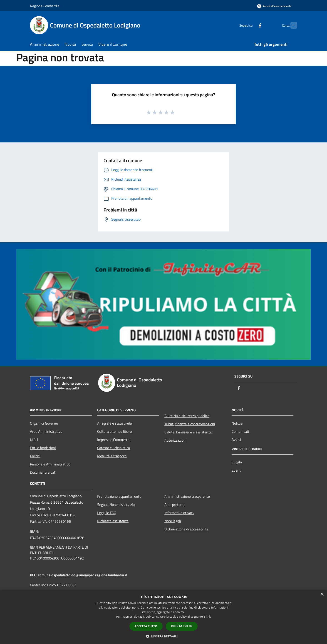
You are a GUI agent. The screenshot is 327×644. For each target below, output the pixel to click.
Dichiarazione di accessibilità (186, 529)
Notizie (237, 423)
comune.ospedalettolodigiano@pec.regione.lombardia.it (83, 575)
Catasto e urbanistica (114, 448)
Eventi (237, 470)
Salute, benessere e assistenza (188, 432)
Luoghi (237, 462)
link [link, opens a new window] (208, 617)
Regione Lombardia (45, 6)
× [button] (322, 595)
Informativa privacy (179, 513)
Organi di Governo (44, 423)
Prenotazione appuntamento (119, 496)
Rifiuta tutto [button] (182, 626)
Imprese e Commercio (114, 440)
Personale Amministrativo (50, 464)
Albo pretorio (174, 505)
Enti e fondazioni (43, 448)
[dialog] (163, 617)
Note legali (173, 521)
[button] (163, 636)
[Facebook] (251, 25)
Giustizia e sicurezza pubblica (187, 416)
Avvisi (236, 440)
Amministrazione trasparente (187, 496)
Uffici (34, 440)
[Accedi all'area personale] (274, 6)
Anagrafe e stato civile (114, 423)
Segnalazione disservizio (116, 505)
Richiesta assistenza (113, 521)
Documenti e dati (43, 472)
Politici (35, 456)
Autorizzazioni (175, 440)
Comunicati (240, 431)
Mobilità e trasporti (112, 456)
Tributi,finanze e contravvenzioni (190, 424)
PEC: (34, 575)
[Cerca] (292, 25)
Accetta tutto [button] (146, 626)
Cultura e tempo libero (114, 431)
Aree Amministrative (46, 431)
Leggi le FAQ (107, 513)
